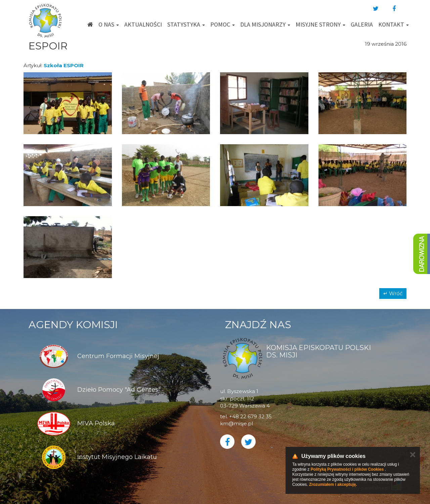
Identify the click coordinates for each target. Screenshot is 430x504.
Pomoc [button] (223, 24)
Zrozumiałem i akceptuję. (333, 484)
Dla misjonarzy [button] (265, 24)
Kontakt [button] (394, 24)
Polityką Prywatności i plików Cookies (347, 469)
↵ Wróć (393, 293)
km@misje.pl (236, 423)
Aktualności (143, 24)
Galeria (362, 24)
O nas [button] (109, 24)
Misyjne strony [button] (320, 24)
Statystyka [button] (186, 24)
